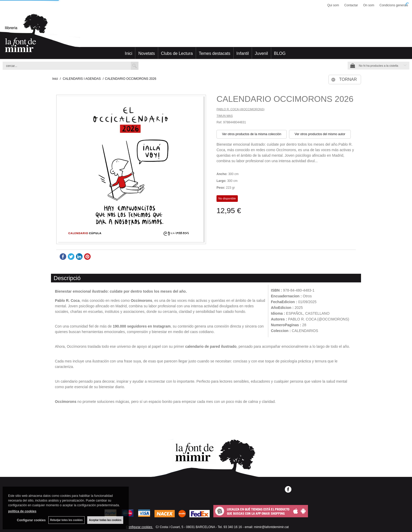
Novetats (146, 53)
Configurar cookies (139, 527)
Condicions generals (394, 5)
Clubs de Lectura (177, 53)
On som (369, 5)
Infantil (243, 53)
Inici (128, 53)
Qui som (333, 5)
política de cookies (22, 511)
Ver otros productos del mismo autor (320, 134)
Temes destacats (215, 53)
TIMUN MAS (225, 116)
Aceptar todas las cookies (105, 520)
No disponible (227, 198)
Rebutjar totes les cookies (66, 520)
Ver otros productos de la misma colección (252, 134)
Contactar (351, 5)
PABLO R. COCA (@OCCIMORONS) (241, 109)
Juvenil (261, 53)
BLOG (280, 53)
